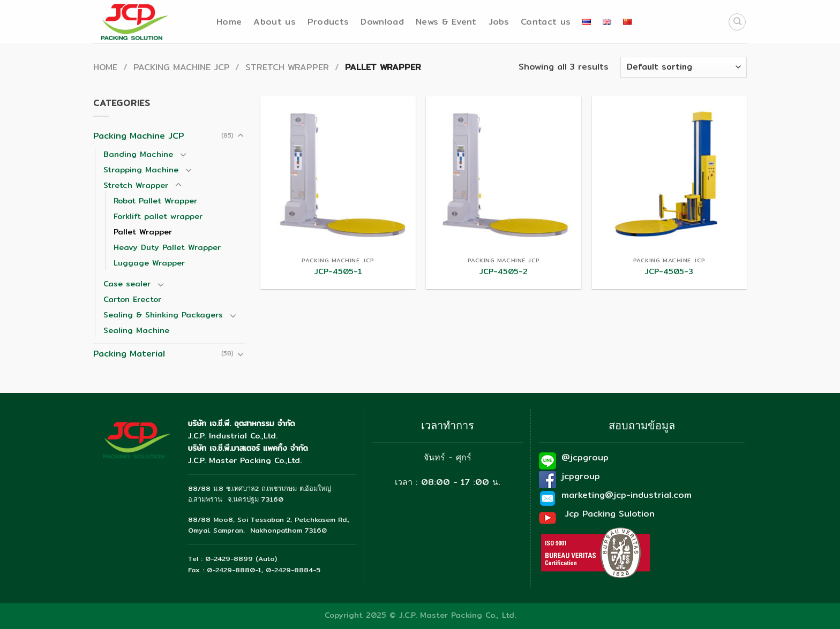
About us (275, 22)
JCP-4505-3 (669, 272)
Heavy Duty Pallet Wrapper (167, 247)
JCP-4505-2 (504, 272)
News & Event (446, 22)
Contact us (546, 22)
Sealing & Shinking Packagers (163, 314)
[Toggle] (241, 136)
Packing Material (129, 354)
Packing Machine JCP (182, 67)
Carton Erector (132, 299)
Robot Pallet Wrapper (155, 200)
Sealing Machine (136, 330)
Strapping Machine (141, 169)
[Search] (737, 22)
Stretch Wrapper (287, 67)
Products (328, 22)
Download (382, 22)
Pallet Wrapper (143, 232)
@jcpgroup (585, 457)
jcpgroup (581, 476)
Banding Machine (138, 154)
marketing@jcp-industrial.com (627, 495)
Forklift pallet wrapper (158, 216)
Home (229, 22)
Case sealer (127, 283)
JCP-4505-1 (338, 272)
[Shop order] (684, 67)
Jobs (499, 22)
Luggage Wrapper (149, 263)
